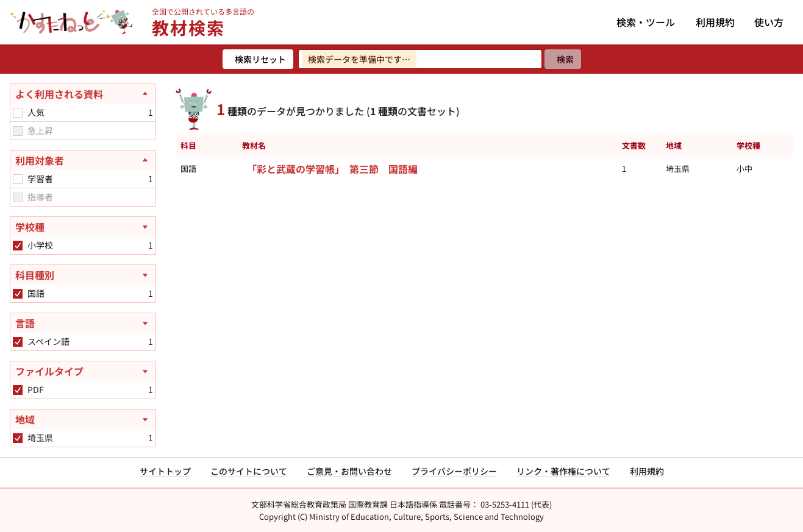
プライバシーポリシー (454, 471)
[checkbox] (18, 113)
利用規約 (715, 22)
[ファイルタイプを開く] (83, 371)
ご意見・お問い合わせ (349, 471)
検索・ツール (646, 22)
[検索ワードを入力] (420, 59)
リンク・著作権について (563, 471)
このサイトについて (249, 471)
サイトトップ (165, 471)
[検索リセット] (258, 59)
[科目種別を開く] (83, 275)
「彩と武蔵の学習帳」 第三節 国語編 (332, 169)
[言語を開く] (83, 323)
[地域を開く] (83, 419)
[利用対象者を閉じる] (83, 160)
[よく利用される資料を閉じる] (83, 94)
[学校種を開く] (83, 227)
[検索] (563, 59)
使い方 (769, 22)
